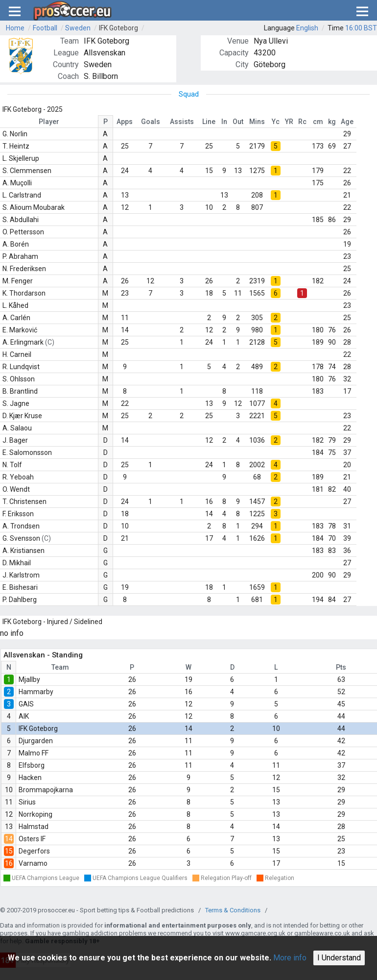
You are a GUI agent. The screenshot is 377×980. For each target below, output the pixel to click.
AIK (24, 716)
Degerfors (34, 851)
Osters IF (32, 839)
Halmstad (34, 827)
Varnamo (33, 863)
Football (45, 28)
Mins (257, 122)
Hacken (30, 778)
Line (209, 122)
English (307, 28)
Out (238, 122)
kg (332, 122)
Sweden (78, 28)
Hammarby (36, 692)
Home (15, 28)
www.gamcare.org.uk (255, 933)
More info (290, 958)
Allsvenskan (105, 53)
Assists (182, 122)
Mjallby (29, 679)
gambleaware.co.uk (322, 933)
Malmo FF (34, 753)
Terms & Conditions (233, 910)
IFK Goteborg (118, 28)
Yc (276, 122)
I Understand (339, 958)
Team (60, 667)
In (224, 122)
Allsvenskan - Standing (43, 655)
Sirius (27, 802)
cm (318, 122)
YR (289, 122)
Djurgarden (36, 741)
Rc (302, 122)
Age (347, 122)
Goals (151, 122)
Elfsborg (32, 765)
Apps (125, 122)
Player (49, 122)
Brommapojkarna (46, 790)
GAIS (26, 704)
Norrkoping (35, 814)
